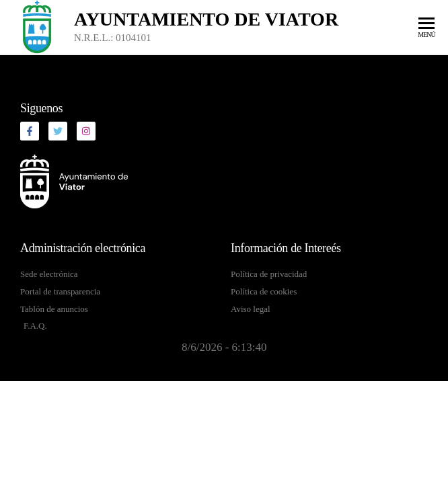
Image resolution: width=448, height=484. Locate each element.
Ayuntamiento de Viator (206, 19)
